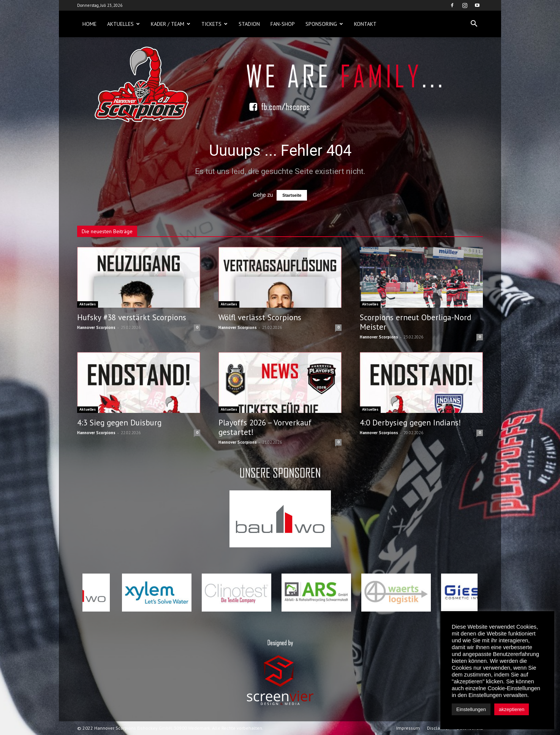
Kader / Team (171, 24)
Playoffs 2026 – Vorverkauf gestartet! (265, 427)
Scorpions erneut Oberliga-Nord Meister (415, 322)
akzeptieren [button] (512, 709)
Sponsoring (324, 24)
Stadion (249, 24)
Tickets (214, 24)
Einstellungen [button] (471, 709)
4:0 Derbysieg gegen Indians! (410, 423)
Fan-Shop (283, 24)
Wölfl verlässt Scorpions (260, 317)
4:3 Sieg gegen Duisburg (119, 423)
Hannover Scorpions (96, 327)
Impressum (408, 728)
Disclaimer (438, 728)
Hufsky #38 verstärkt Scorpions (132, 317)
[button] (474, 24)
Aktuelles (123, 24)
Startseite (292, 195)
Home (89, 24)
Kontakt (365, 24)
